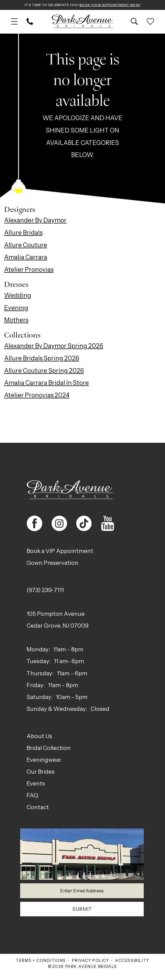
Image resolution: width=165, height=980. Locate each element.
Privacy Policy (91, 967)
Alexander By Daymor (35, 221)
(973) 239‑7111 (45, 591)
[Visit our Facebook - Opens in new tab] (34, 524)
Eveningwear (44, 760)
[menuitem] (14, 23)
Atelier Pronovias (29, 270)
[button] (14, 23)
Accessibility (132, 967)
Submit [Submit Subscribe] (82, 914)
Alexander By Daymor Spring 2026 (54, 347)
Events (36, 784)
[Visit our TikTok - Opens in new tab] (84, 524)
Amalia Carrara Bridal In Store (46, 384)
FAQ (32, 796)
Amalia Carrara (26, 258)
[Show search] (134, 23)
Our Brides (41, 772)
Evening (16, 308)
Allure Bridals (23, 233)
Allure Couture (26, 245)
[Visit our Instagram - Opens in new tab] (59, 524)
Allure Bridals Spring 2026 (42, 359)
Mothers (16, 321)
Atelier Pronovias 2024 (37, 396)
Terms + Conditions (41, 967)
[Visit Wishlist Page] (150, 23)
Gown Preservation (52, 564)
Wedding (18, 296)
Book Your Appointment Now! (116, 5)
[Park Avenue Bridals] (83, 22)
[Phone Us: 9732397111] (30, 23)
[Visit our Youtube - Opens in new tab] (108, 524)
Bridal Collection (49, 748)
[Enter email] (82, 893)
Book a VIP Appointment (60, 552)
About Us (39, 737)
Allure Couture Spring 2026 (44, 371)
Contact (38, 808)
